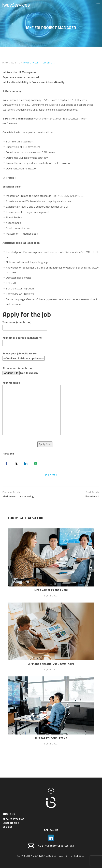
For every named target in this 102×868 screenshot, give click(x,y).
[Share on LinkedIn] (26, 463)
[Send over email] (36, 463)
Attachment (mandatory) (28, 371)
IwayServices (31, 63)
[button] (98, 5)
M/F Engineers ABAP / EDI (51, 590)
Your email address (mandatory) (25, 340)
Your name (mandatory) (25, 325)
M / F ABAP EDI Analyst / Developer (51, 664)
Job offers (48, 63)
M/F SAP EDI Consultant (51, 738)
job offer (51, 475)
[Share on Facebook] (6, 463)
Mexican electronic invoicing (27, 494)
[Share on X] (16, 463)
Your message (32, 408)
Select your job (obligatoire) (24, 356)
